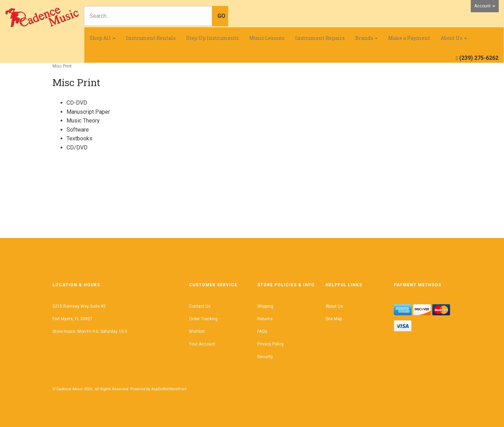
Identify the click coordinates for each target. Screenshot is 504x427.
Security (265, 357)
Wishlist (197, 331)
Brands (366, 38)
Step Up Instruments (212, 38)
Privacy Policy (271, 344)
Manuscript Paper (88, 112)
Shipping (265, 306)
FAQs (262, 331)
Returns (265, 319)
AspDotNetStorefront (169, 389)
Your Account (202, 344)
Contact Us (200, 306)
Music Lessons (267, 38)
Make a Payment (409, 38)
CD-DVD (77, 103)
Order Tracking (203, 319)
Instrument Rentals (151, 38)
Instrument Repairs (320, 38)
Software (78, 130)
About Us (454, 38)
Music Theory (83, 121)
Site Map (334, 319)
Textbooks (79, 138)
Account (485, 6)
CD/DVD (77, 148)
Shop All (103, 38)
